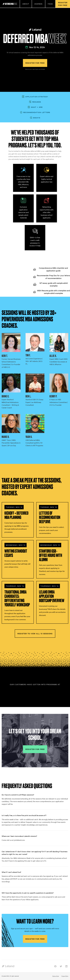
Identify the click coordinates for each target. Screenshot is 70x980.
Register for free (35, 63)
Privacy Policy (65, 976)
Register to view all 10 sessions (35, 633)
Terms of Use (56, 976)
